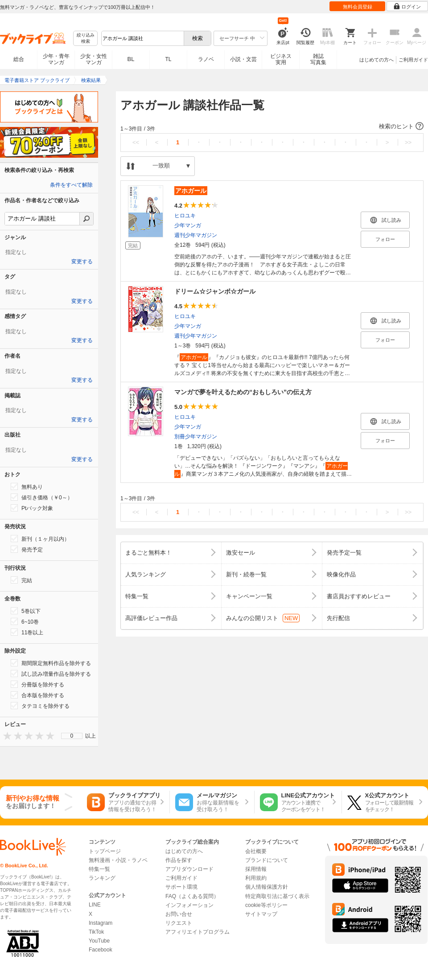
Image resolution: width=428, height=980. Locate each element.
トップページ (105, 851)
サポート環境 (181, 887)
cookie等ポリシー (266, 905)
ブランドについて (267, 860)
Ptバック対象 (32, 508)
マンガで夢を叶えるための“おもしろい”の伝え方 (243, 392)
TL (168, 59)
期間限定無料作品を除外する (51, 663)
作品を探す (179, 860)
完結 (21, 580)
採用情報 (256, 869)
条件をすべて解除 (71, 185)
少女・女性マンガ (94, 59)
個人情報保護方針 (267, 887)
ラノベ (206, 59)
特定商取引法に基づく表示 (277, 896)
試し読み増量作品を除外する (51, 674)
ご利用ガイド (413, 60)
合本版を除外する (37, 695)
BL (131, 59)
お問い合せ (179, 914)
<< (136, 142)
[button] (272, 127)
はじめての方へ (377, 60)
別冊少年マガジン (196, 437)
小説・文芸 (243, 59)
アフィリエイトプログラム (198, 932)
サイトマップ (261, 914)
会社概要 (256, 851)
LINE (95, 905)
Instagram (101, 923)
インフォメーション (189, 905)
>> (408, 142)
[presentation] (5, 736)
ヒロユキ (185, 216)
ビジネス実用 (281, 59)
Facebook (101, 950)
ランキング (102, 878)
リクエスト (179, 923)
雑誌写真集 (318, 59)
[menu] (72, 736)
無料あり (27, 486)
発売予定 (27, 549)
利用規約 (256, 878)
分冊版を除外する (37, 684)
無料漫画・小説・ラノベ (118, 860)
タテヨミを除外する (40, 706)
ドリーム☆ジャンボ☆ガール (215, 291)
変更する (82, 261)
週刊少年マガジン (196, 235)
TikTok (96, 932)
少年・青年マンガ (56, 59)
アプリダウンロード (189, 869)
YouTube (99, 941)
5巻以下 (26, 611)
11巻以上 (27, 632)
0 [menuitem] (72, 736)
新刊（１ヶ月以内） (40, 539)
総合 (19, 59)
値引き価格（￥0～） (42, 497)
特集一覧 (99, 869)
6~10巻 (25, 621)
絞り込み (86, 39)
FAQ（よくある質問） (192, 896)
